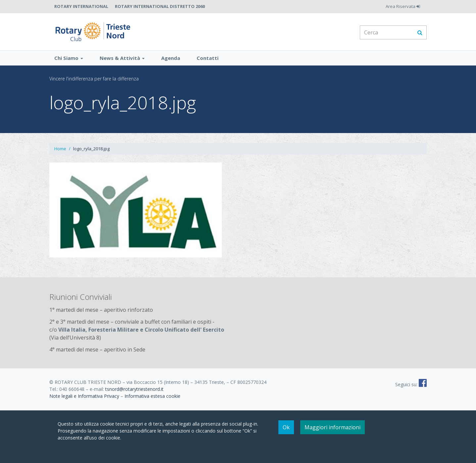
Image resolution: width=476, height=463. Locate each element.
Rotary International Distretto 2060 (160, 6)
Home (60, 151)
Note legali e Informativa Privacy (84, 399)
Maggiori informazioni (333, 427)
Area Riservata (403, 6)
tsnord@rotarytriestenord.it (134, 392)
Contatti (208, 61)
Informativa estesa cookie (152, 399)
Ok (286, 427)
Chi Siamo (69, 61)
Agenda (171, 61)
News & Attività (122, 61)
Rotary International (81, 6)
